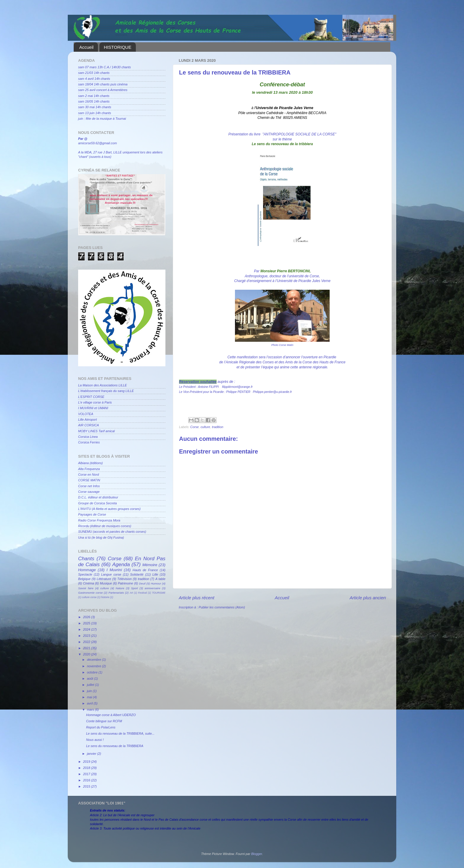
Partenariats (116, 593)
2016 (87, 780)
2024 (87, 629)
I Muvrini (114, 570)
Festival (143, 593)
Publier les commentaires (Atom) (222, 607)
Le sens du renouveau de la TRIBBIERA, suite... (120, 733)
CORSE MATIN (89, 480)
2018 (87, 768)
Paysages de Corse (92, 514)
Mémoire (150, 565)
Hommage (87, 570)
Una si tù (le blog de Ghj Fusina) (101, 537)
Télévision (124, 579)
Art (131, 593)
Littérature (104, 579)
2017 (87, 774)
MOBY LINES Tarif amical (96, 431)
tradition (217, 427)
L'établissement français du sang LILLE (106, 391)
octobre (93, 672)
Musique (106, 583)
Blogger (257, 854)
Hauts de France (145, 570)
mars (91, 710)
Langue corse (111, 574)
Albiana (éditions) (90, 463)
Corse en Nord (88, 475)
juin (90, 691)
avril (90, 703)
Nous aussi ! (95, 740)
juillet (91, 685)
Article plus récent (196, 598)
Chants (86, 558)
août (91, 678)
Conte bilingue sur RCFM (104, 721)
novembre (95, 666)
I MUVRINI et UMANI (93, 408)
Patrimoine (125, 583)
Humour (156, 583)
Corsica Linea (88, 437)
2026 (87, 617)
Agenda (121, 564)
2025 (87, 623)
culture (205, 427)
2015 (87, 786)
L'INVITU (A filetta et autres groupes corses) (109, 509)
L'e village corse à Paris (95, 402)
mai (90, 697)
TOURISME (159, 593)
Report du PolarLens (101, 727)
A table (160, 579)
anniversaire (153, 588)
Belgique (84, 579)
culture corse (89, 597)
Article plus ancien (368, 598)
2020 (87, 654)
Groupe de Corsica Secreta (98, 503)
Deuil (142, 583)
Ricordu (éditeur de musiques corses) (105, 526)
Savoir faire (86, 588)
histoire (105, 597)
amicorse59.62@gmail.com (98, 143)
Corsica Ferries (89, 442)
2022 (87, 642)
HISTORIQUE (118, 47)
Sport (134, 588)
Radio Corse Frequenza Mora (99, 520)
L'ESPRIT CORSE (91, 397)
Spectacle (85, 574)
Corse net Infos (89, 486)
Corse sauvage (89, 492)
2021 (87, 648)
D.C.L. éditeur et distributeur (98, 497)
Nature (120, 588)
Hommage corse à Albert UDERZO (111, 715)
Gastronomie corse (90, 593)
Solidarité (137, 574)
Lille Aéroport (87, 420)
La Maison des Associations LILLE (103, 385)
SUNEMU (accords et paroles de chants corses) (112, 532)
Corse (195, 427)
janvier (92, 754)
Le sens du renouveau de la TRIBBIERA (115, 746)
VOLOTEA (86, 414)
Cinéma (89, 583)
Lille (155, 574)
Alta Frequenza (89, 469)
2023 (87, 636)
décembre (95, 660)
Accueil (86, 47)
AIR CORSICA (88, 425)
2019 (87, 762)
